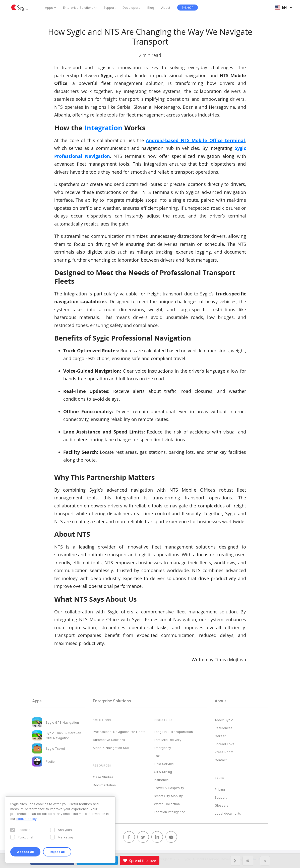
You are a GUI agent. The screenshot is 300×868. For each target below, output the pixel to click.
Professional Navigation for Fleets (119, 732)
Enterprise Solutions (78, 8)
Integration (103, 128)
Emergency (162, 748)
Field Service (164, 764)
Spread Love (225, 744)
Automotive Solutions (109, 740)
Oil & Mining (163, 772)
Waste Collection (167, 804)
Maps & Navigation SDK (111, 748)
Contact (221, 760)
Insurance (161, 780)
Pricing (220, 789)
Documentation (104, 785)
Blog (151, 8)
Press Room (224, 752)
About (166, 8)
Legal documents (228, 813)
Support (109, 8)
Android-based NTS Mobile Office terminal (195, 140)
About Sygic (224, 720)
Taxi (157, 756)
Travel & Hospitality (169, 788)
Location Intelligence (170, 812)
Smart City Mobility (168, 796)
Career (220, 736)
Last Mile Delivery (168, 740)
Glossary (222, 805)
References (224, 728)
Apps (49, 8)
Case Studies (103, 777)
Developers (131, 8)
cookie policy (26, 819)
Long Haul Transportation (173, 732)
